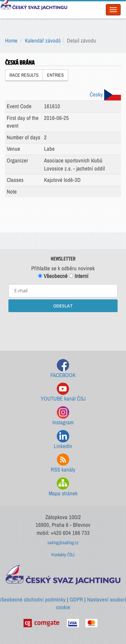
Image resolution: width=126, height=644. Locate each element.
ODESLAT (63, 306)
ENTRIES (55, 75)
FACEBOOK (63, 369)
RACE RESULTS (24, 75)
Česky (105, 94)
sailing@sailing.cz (63, 543)
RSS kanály (63, 463)
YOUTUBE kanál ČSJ (63, 392)
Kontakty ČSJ (63, 555)
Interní (79, 276)
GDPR (76, 599)
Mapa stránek (63, 487)
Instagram (63, 416)
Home (11, 41)
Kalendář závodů (43, 41)
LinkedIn (63, 440)
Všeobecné (53, 276)
